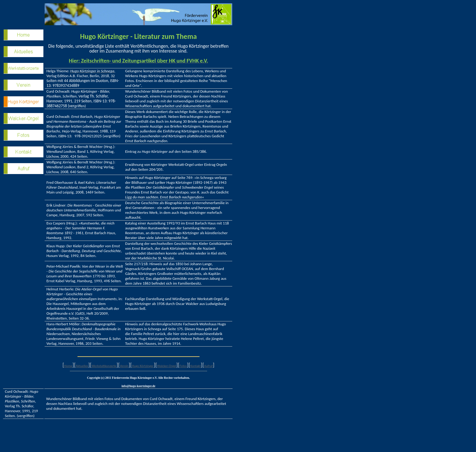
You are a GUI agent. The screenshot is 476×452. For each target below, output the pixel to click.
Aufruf (208, 366)
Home (68, 366)
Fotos (183, 366)
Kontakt (195, 366)
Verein (124, 366)
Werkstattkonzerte (104, 366)
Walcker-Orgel (167, 366)
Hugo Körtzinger (143, 366)
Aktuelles (82, 366)
